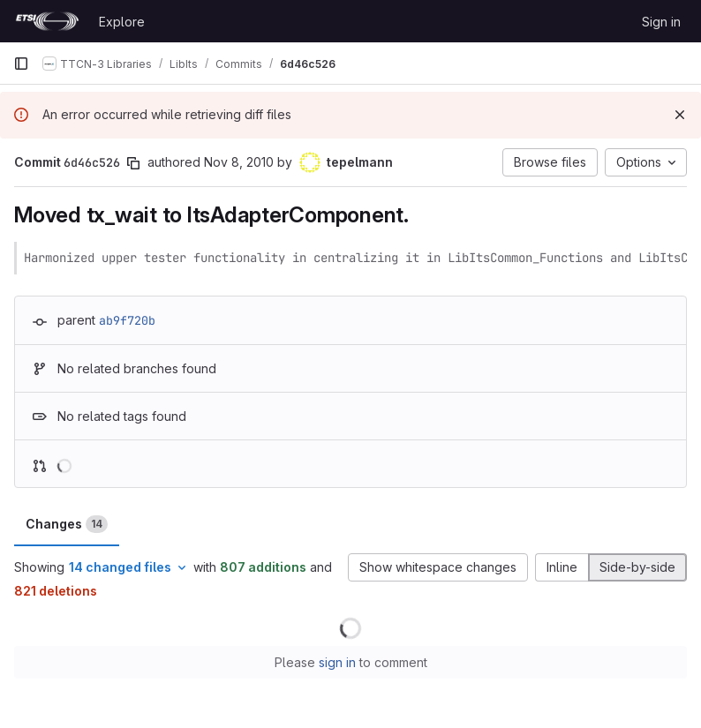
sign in (337, 662)
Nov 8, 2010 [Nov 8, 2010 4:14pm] (239, 162)
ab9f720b (127, 320)
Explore (122, 22)
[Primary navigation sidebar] (21, 64)
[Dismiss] (680, 115)
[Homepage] (47, 21)
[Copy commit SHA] (133, 163)
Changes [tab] (67, 524)
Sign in (661, 22)
